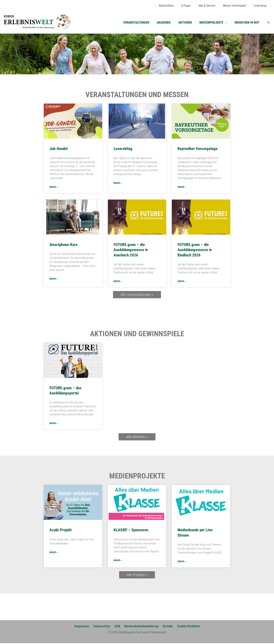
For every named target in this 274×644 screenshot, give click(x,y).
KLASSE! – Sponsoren (131, 531)
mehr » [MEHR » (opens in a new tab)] (53, 424)
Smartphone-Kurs (64, 245)
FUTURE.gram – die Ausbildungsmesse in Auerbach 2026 (131, 250)
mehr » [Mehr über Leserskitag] (118, 183)
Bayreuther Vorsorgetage (198, 149)
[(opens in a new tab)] (73, 361)
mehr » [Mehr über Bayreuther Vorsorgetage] (182, 187)
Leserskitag (123, 149)
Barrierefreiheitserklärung (141, 627)
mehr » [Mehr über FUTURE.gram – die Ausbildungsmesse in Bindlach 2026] (182, 282)
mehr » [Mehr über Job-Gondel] (53, 187)
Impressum (84, 627)
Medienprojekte (137, 477)
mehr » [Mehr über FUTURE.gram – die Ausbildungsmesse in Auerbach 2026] (118, 282)
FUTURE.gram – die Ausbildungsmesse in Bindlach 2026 (195, 250)
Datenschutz (103, 627)
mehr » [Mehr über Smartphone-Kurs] (53, 279)
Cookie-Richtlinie (187, 627)
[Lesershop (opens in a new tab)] (261, 6)
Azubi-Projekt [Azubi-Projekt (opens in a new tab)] (61, 531)
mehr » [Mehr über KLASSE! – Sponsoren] (118, 561)
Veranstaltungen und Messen (137, 95)
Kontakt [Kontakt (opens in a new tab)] (167, 627)
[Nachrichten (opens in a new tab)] (173, 6)
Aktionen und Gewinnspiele (137, 334)
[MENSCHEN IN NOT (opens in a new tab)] (247, 22)
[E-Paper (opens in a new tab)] (191, 6)
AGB (117, 627)
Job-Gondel (59, 149)
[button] (227, 22)
